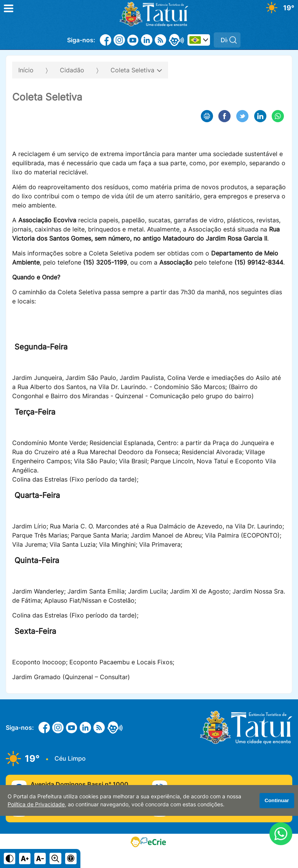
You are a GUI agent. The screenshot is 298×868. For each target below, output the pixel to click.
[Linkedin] (147, 40)
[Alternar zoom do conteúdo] (55, 858)
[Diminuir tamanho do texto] (40, 858)
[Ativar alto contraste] (10, 858)
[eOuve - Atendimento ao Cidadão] (176, 40)
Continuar (277, 800)
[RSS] (160, 40)
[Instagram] (119, 40)
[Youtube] (133, 40)
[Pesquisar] (233, 40)
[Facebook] (106, 40)
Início (26, 70)
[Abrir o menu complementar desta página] (281, 68)
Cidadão (72, 70)
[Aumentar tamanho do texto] (25, 858)
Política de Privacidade (36, 804)
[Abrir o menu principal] (9, 8)
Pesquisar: (241, 32)
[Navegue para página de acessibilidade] (71, 858)
